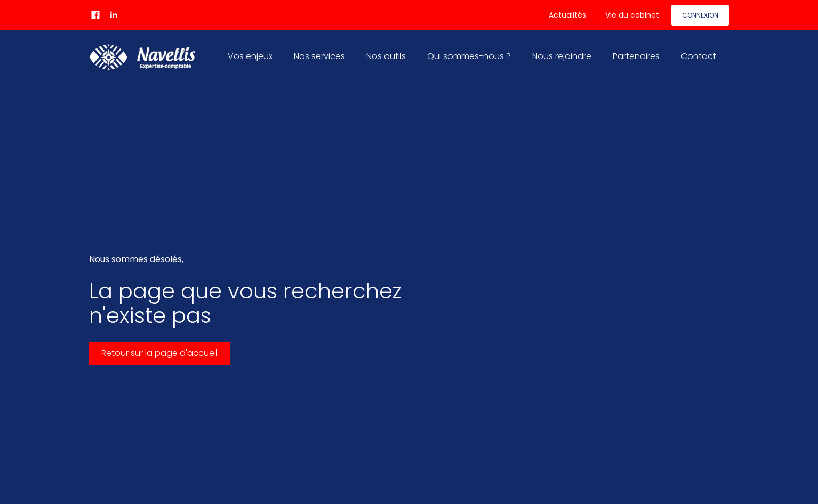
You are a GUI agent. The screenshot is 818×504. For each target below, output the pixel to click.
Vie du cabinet (632, 15)
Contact (699, 56)
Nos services (319, 56)
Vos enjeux (250, 56)
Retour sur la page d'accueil (159, 353)
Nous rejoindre (562, 56)
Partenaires (636, 56)
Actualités (567, 15)
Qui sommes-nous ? (469, 56)
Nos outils (386, 56)
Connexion (700, 15)
